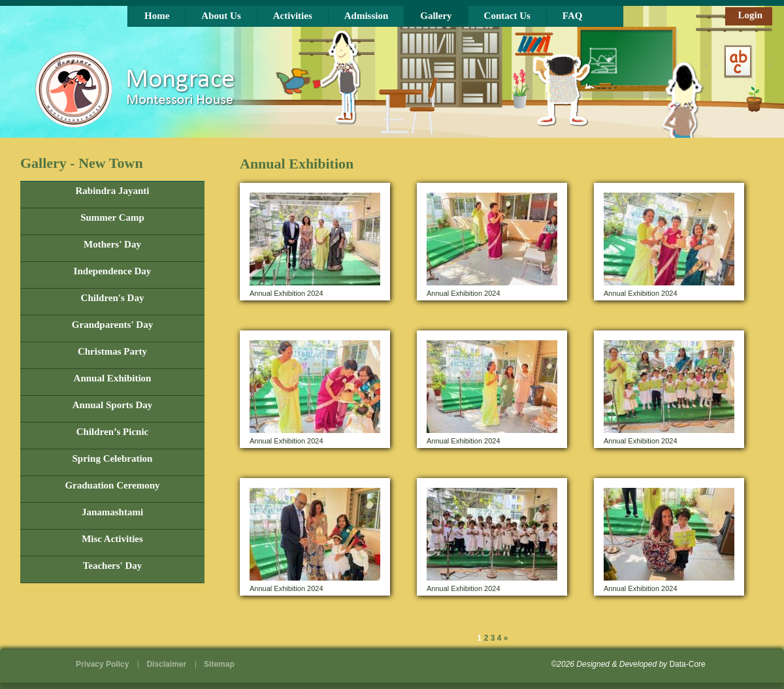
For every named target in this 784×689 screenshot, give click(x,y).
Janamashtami (112, 512)
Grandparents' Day (112, 325)
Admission (367, 16)
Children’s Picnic (112, 432)
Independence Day (113, 271)
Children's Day (113, 298)
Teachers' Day (113, 566)
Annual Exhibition (113, 378)
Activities (293, 16)
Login (750, 15)
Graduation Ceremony (112, 486)
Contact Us (507, 16)
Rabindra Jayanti (113, 191)
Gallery (436, 16)
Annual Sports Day (113, 405)
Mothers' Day (112, 245)
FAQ (573, 16)
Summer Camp (112, 218)
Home (157, 16)
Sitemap (219, 664)
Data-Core (687, 664)
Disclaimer (166, 664)
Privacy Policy (102, 664)
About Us (221, 16)
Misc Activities (112, 539)
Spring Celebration (113, 459)
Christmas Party (112, 352)
